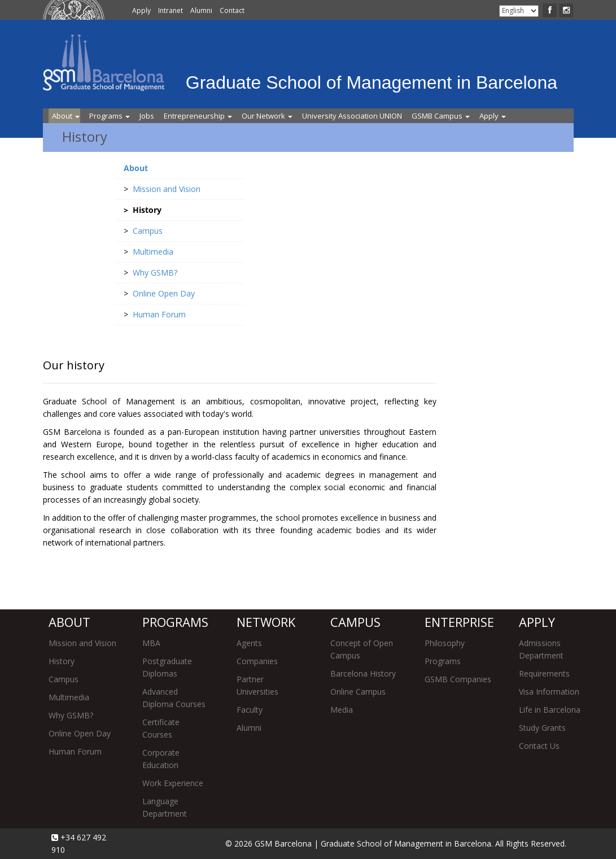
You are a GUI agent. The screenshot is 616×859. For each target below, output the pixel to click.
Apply (141, 10)
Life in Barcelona (550, 710)
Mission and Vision (82, 643)
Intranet (171, 10)
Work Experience (173, 783)
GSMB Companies (458, 679)
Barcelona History (363, 673)
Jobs (147, 116)
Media (342, 710)
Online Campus (358, 692)
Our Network (267, 116)
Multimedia (69, 697)
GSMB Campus (441, 116)
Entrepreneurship (198, 116)
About (66, 116)
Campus (64, 679)
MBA (151, 643)
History (62, 661)
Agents (249, 643)
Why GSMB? (71, 715)
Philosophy (445, 643)
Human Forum (75, 751)
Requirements (544, 673)
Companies (257, 661)
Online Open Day (80, 733)
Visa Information (549, 692)
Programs (110, 116)
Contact (232, 10)
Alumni (201, 10)
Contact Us (539, 746)
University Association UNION (352, 116)
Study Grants (542, 728)
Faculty (250, 710)
